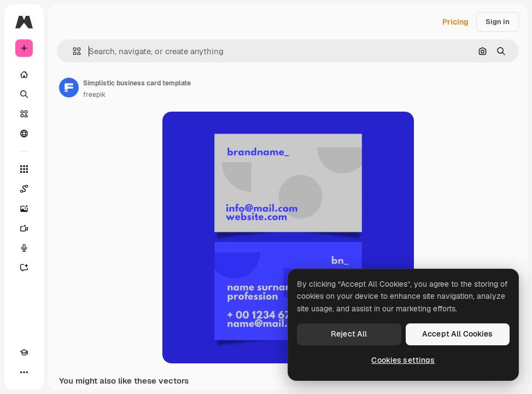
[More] (24, 372)
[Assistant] (24, 268)
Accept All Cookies (458, 334)
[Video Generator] (24, 228)
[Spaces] (24, 189)
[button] (72, 51)
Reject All (349, 334)
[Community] (24, 134)
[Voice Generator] (24, 248)
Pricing (455, 22)
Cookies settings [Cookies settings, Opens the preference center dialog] (403, 360)
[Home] (24, 74)
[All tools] (24, 169)
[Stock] (24, 114)
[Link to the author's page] (69, 88)
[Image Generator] (24, 208)
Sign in (498, 22)
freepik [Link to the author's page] (94, 95)
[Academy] (24, 352)
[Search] (24, 94)
